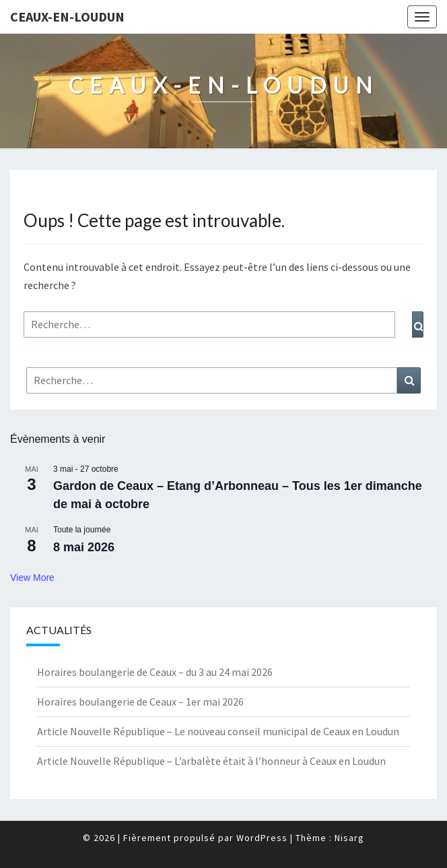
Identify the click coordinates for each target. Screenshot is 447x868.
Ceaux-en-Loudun (67, 17)
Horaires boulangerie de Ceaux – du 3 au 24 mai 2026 (155, 672)
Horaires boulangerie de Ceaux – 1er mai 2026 (140, 702)
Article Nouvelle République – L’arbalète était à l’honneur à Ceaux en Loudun (211, 761)
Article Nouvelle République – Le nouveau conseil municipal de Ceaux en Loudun (218, 731)
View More (32, 578)
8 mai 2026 (84, 547)
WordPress (262, 838)
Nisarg (349, 838)
